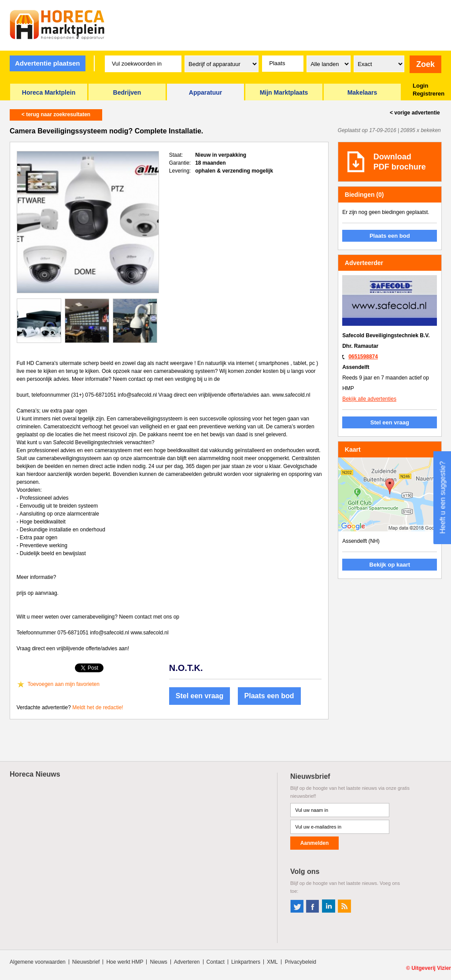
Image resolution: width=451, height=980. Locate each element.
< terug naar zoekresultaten (56, 114)
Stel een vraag (200, 696)
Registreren (429, 94)
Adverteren (187, 962)
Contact (216, 962)
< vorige (415, 113)
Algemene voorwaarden (38, 962)
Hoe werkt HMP (125, 962)
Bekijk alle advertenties (369, 399)
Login (420, 86)
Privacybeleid (301, 962)
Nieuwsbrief (86, 962)
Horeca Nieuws (35, 774)
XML (272, 962)
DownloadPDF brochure (400, 162)
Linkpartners (246, 962)
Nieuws (158, 962)
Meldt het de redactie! (98, 707)
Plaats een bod (269, 696)
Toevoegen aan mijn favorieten (64, 684)
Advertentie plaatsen (48, 63)
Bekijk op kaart (390, 565)
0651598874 (363, 357)
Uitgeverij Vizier (431, 968)
